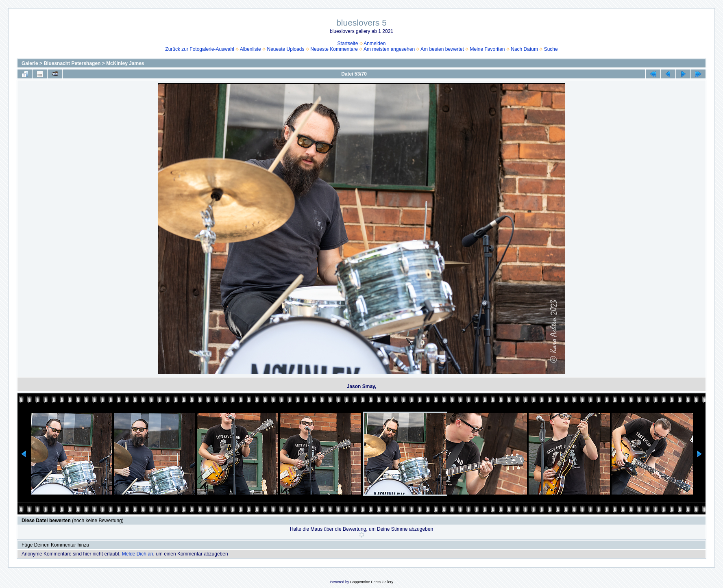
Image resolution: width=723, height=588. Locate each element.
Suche (551, 49)
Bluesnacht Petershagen (72, 63)
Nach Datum (524, 49)
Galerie (30, 63)
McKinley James (125, 63)
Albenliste (250, 49)
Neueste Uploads (285, 49)
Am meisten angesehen (389, 49)
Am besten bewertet (442, 49)
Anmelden (375, 43)
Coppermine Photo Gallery (372, 582)
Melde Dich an (138, 554)
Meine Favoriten (488, 49)
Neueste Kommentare (334, 49)
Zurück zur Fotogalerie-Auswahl (199, 49)
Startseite (348, 43)
